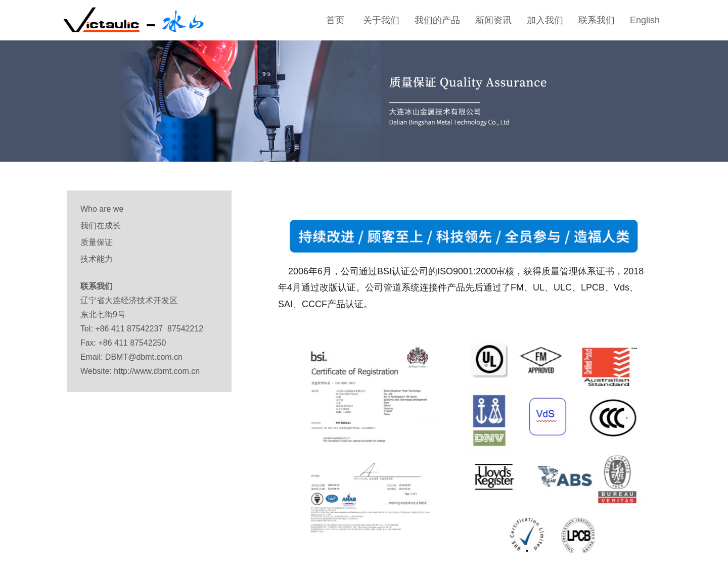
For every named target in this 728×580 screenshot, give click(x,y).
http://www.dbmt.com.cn (157, 371)
